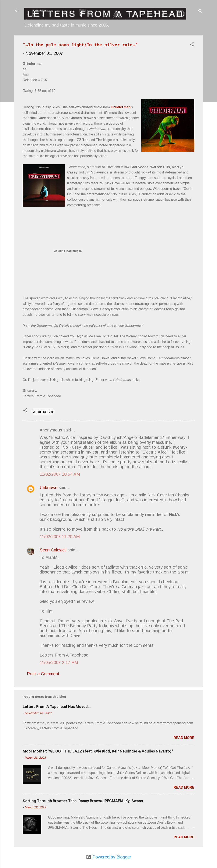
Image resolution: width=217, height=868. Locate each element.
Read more (184, 738)
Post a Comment (43, 674)
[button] (192, 45)
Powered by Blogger (109, 857)
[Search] (200, 12)
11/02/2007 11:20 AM (60, 537)
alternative (43, 411)
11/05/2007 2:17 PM (59, 662)
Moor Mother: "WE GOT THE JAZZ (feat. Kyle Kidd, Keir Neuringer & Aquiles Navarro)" (98, 751)
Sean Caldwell (53, 550)
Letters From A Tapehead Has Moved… (57, 707)
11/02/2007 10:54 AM (60, 474)
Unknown (49, 488)
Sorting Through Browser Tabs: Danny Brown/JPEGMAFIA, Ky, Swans (83, 801)
